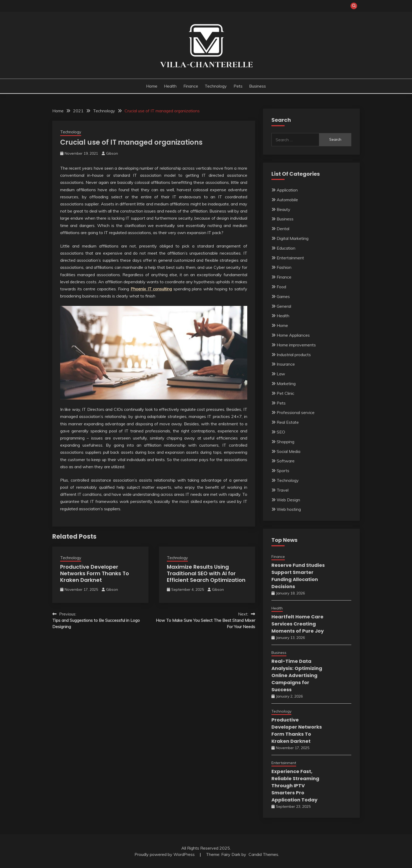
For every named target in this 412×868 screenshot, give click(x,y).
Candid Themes (263, 854)
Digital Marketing (293, 238)
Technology (216, 86)
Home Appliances (293, 335)
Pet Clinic (285, 393)
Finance (191, 86)
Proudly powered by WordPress (165, 854)
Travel (283, 490)
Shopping (285, 442)
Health (170, 86)
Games (283, 296)
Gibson (112, 153)
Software (286, 461)
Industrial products (294, 355)
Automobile (287, 200)
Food (281, 287)
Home (152, 86)
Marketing (286, 383)
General (284, 306)
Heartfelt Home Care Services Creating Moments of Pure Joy (298, 624)
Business (257, 86)
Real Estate (288, 422)
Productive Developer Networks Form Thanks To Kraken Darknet (95, 573)
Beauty (284, 209)
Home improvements (296, 345)
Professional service (296, 412)
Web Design (288, 500)
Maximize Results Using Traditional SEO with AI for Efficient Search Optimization (206, 573)
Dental (283, 229)
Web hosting (289, 509)
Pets (238, 86)
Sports (283, 471)
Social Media (289, 451)
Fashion (284, 267)
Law (281, 374)
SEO (281, 432)
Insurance (286, 364)
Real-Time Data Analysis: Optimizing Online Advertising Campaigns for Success (297, 675)
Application (287, 190)
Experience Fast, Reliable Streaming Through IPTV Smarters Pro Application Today (295, 786)
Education (286, 248)
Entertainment (290, 258)
